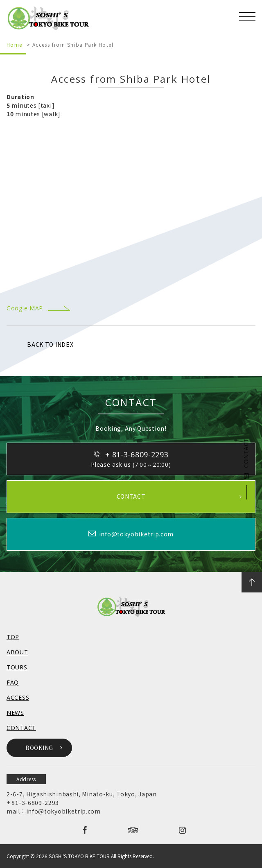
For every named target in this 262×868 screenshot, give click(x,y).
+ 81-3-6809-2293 (33, 802)
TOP (13, 637)
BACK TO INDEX (50, 344)
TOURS (17, 667)
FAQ (13, 682)
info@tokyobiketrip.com (63, 811)
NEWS (15, 713)
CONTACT (246, 459)
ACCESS (18, 697)
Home (15, 44)
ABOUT (17, 652)
